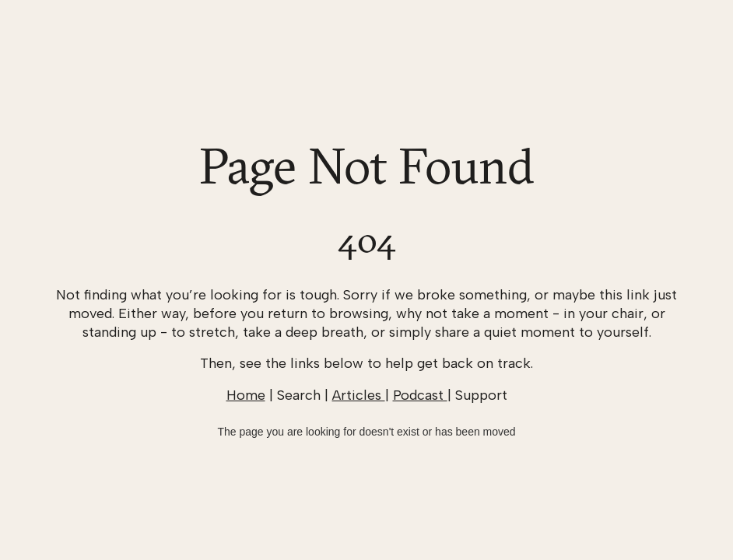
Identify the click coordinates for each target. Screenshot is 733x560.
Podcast (420, 395)
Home (246, 395)
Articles (359, 395)
